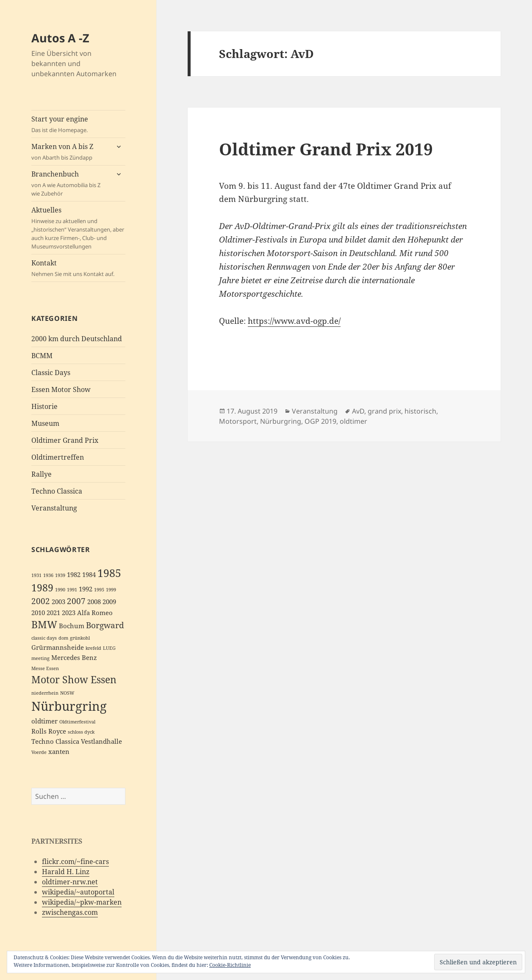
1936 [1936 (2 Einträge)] (48, 575)
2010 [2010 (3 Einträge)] (38, 613)
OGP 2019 (320, 421)
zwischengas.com (70, 912)
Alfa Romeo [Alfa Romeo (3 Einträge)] (95, 613)
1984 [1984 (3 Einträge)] (89, 575)
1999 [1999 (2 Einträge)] (111, 590)
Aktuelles (78, 228)
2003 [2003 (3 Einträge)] (58, 602)
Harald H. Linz (66, 872)
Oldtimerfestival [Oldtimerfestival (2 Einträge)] (77, 722)
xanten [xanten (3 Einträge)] (59, 752)
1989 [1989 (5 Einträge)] (42, 588)
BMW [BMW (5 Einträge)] (44, 625)
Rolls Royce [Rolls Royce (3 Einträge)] (49, 731)
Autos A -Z (60, 38)
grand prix (384, 411)
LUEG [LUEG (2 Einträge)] (109, 648)
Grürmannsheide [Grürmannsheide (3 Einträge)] (58, 647)
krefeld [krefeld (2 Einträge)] (93, 648)
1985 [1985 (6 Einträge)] (109, 573)
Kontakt (78, 268)
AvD (358, 411)
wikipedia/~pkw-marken (82, 902)
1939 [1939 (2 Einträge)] (60, 575)
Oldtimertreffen (58, 457)
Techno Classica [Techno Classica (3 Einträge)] (55, 741)
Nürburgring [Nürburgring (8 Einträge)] (69, 706)
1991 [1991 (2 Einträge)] (72, 590)
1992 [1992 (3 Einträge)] (86, 589)
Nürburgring (281, 421)
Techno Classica (57, 491)
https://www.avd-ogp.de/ (294, 321)
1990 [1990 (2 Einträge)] (60, 590)
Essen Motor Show (61, 389)
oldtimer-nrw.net (70, 882)
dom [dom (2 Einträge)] (63, 638)
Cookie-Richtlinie (230, 965)
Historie (44, 406)
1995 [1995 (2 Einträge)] (99, 590)
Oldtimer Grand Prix (65, 440)
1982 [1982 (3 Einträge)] (74, 575)
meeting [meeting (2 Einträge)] (40, 658)
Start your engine (78, 124)
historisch (420, 411)
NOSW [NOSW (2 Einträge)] (67, 693)
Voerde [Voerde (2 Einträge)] (39, 752)
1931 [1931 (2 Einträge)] (36, 575)
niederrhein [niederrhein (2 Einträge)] (45, 693)
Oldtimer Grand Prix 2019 (326, 149)
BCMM (42, 356)
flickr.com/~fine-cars (75, 861)
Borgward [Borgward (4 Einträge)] (105, 625)
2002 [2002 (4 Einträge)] (41, 601)
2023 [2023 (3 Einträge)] (69, 613)
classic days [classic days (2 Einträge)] (44, 638)
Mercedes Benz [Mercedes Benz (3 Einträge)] (74, 658)
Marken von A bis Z (70, 152)
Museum (45, 423)
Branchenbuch (70, 184)
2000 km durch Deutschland (77, 339)
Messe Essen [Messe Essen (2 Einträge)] (45, 668)
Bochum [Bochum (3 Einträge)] (72, 626)
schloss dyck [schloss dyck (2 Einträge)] (81, 732)
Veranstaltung (54, 508)
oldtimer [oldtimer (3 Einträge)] (44, 721)
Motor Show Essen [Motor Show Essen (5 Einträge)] (74, 680)
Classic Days (51, 373)
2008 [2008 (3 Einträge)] (94, 602)
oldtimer (353, 421)
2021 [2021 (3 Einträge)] (53, 613)
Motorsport (238, 421)
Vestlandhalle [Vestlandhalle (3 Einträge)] (101, 741)
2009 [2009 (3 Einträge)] (109, 602)
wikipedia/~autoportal (78, 892)
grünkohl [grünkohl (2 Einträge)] (80, 638)
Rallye (42, 474)
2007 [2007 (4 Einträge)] (76, 601)
